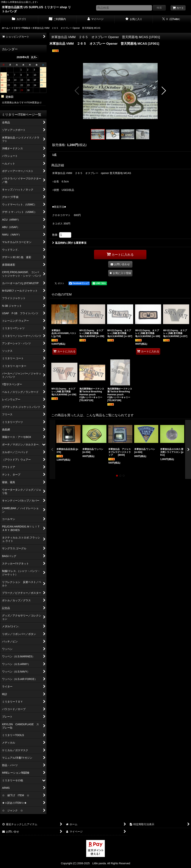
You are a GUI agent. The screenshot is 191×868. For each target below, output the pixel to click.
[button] (77, 91)
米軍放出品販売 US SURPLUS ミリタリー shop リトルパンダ (36, 9)
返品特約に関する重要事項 (69, 243)
